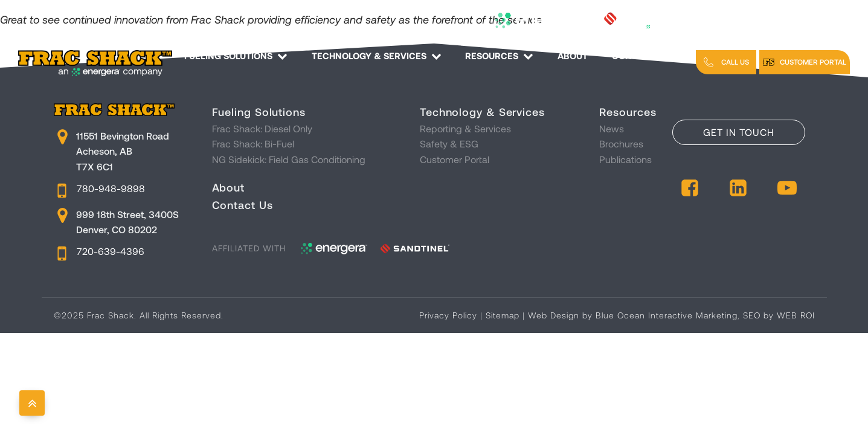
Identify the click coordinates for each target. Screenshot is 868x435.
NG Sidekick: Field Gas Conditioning (289, 159)
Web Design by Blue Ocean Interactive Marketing (633, 315)
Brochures (621, 143)
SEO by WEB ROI (779, 315)
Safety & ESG (449, 143)
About (573, 56)
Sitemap (503, 315)
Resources (499, 56)
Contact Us (648, 56)
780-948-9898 (111, 188)
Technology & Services (377, 56)
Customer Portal (455, 159)
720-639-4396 (111, 251)
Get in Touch (739, 132)
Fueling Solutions (236, 56)
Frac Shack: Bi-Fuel (253, 143)
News (612, 128)
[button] (726, 62)
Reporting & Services (465, 128)
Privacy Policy (448, 315)
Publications (625, 159)
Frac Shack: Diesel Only (262, 128)
